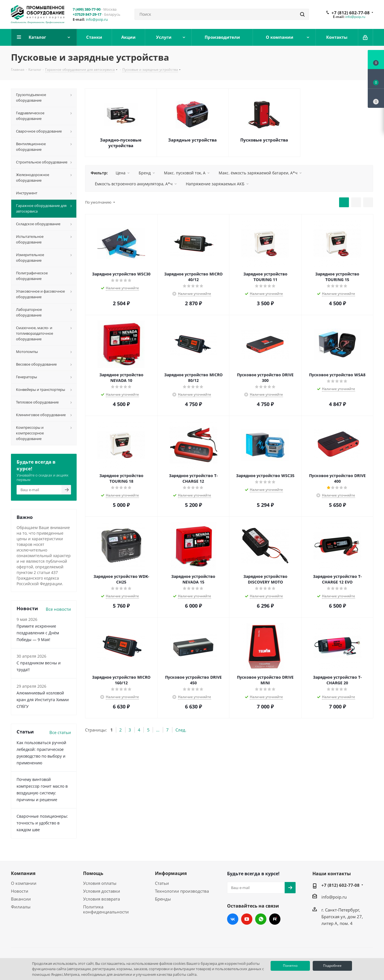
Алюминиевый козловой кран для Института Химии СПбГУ (43, 700)
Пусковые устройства (264, 140)
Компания (23, 873)
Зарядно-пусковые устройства (121, 143)
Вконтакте (233, 919)
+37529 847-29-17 (87, 14)
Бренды (163, 899)
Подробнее (332, 966)
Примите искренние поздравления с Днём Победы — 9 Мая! (38, 633)
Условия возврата (101, 899)
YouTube (247, 919)
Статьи (162, 883)
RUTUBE (275, 919)
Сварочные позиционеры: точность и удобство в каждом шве (42, 823)
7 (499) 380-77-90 (87, 9)
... (158, 730)
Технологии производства (182, 891)
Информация (171, 873)
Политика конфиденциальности (106, 909)
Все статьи (60, 732)
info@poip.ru (97, 19)
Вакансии (21, 899)
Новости (20, 891)
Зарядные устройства (192, 140)
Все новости (58, 609)
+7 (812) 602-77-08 (351, 13)
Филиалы (21, 907)
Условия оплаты (100, 883)
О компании (24, 883)
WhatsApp (261, 919)
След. (181, 730)
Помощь (93, 873)
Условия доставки (102, 891)
